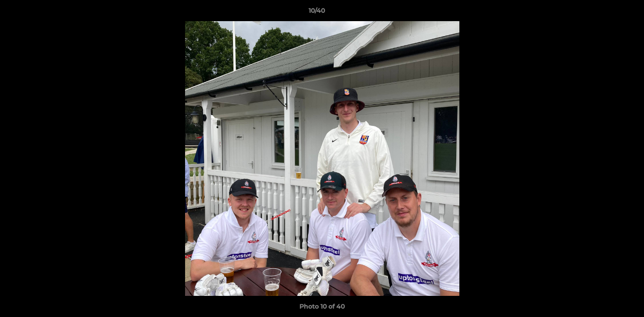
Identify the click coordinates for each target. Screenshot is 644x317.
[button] (607, 13)
